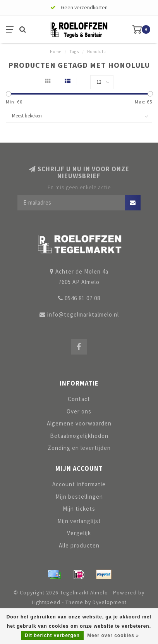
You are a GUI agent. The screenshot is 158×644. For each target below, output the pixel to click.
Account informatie (79, 484)
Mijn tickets (79, 509)
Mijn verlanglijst (79, 521)
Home (56, 52)
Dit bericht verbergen (52, 635)
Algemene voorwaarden (79, 423)
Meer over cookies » (113, 635)
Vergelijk (79, 533)
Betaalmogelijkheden (79, 436)
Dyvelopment (110, 602)
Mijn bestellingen (79, 497)
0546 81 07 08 (82, 298)
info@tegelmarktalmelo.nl (83, 314)
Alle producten (79, 545)
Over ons (79, 411)
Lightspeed (46, 602)
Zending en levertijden (79, 448)
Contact (79, 399)
